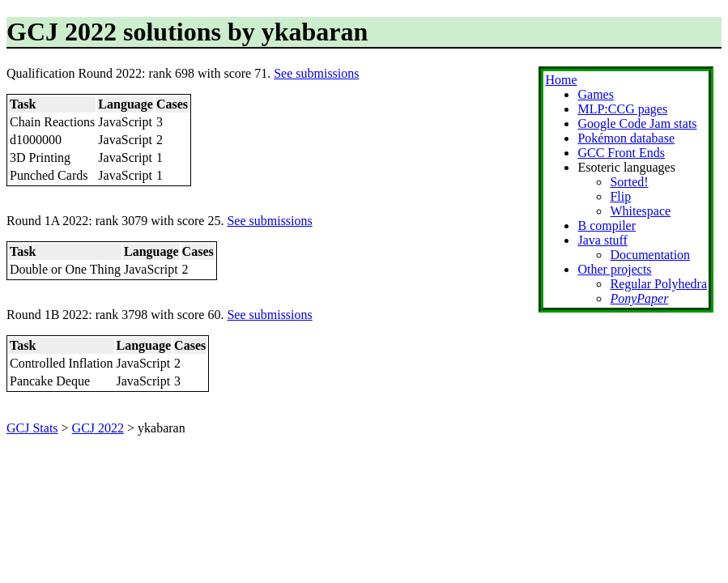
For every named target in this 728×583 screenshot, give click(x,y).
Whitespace (640, 211)
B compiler (607, 226)
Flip (620, 196)
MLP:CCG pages (622, 109)
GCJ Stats (32, 428)
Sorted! (629, 182)
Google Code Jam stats (637, 123)
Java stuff (602, 240)
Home (561, 80)
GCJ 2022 (98, 428)
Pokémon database (626, 138)
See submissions (316, 73)
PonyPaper (639, 298)
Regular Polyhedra (658, 284)
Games (595, 94)
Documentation (650, 255)
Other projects (614, 269)
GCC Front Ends (621, 153)
